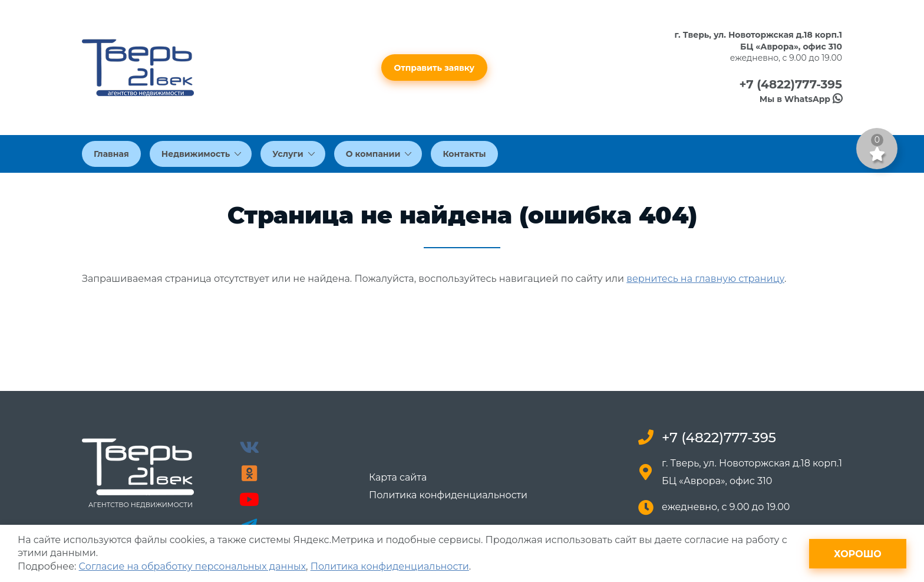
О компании (379, 154)
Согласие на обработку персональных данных (192, 566)
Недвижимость (202, 154)
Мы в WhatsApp (801, 99)
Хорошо (858, 554)
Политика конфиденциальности (448, 495)
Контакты (464, 154)
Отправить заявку (435, 68)
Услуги (293, 154)
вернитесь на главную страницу (705, 279)
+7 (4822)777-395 (791, 84)
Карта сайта (398, 478)
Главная (111, 154)
